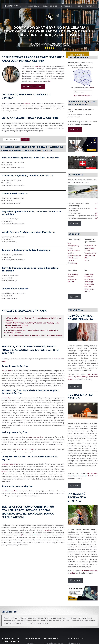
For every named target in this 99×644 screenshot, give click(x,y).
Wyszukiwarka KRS (90, 253)
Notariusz (56, 57)
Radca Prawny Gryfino (36, 437)
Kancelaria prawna (16, 61)
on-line (48, 81)
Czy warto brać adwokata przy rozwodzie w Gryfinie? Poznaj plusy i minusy (34, 335)
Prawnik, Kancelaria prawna (24, 346)
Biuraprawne (13, 6)
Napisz (76, 129)
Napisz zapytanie (34, 86)
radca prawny (29, 449)
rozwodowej (48, 530)
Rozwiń (76, 580)
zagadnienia (33, 6)
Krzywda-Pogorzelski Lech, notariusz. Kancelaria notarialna (30, 269)
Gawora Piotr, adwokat (15, 289)
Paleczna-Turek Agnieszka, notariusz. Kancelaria (30, 158)
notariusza (5, 471)
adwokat (20, 449)
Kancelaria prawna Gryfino (17, 486)
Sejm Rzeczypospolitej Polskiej (73, 246)
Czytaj (76, 386)
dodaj (79, 6)
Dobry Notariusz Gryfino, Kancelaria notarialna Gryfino (30, 458)
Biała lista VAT (73, 279)
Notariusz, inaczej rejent (10, 464)
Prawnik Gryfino (7, 371)
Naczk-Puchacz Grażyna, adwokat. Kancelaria (28, 232)
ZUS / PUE (71, 282)
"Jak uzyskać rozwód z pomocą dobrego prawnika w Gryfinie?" (83, 377)
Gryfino (38, 61)
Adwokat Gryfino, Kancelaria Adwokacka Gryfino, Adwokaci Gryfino (31, 392)
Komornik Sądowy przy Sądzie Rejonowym (26, 250)
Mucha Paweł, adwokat (15, 193)
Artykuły (90, 6)
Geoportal (71, 277)
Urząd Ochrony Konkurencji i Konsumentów (89, 282)
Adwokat (18, 57)
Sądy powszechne (90, 246)
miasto (92, 88)
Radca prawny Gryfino (15, 432)
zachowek (35, 514)
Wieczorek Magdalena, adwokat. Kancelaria (27, 175)
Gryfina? (8, 98)
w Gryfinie (38, 66)
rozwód (31, 510)
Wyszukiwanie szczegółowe (83, 96)
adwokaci (57, 359)
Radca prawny (37, 57)
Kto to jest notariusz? (14, 328)
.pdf (96, 203)
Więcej (76, 223)
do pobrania (67, 6)
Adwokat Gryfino (7, 398)
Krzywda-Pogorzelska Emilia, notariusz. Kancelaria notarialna (31, 213)
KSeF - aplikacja (73, 274)
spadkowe (37, 535)
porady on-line (50, 6)
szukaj (25, 139)
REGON (87, 260)
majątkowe (23, 535)
